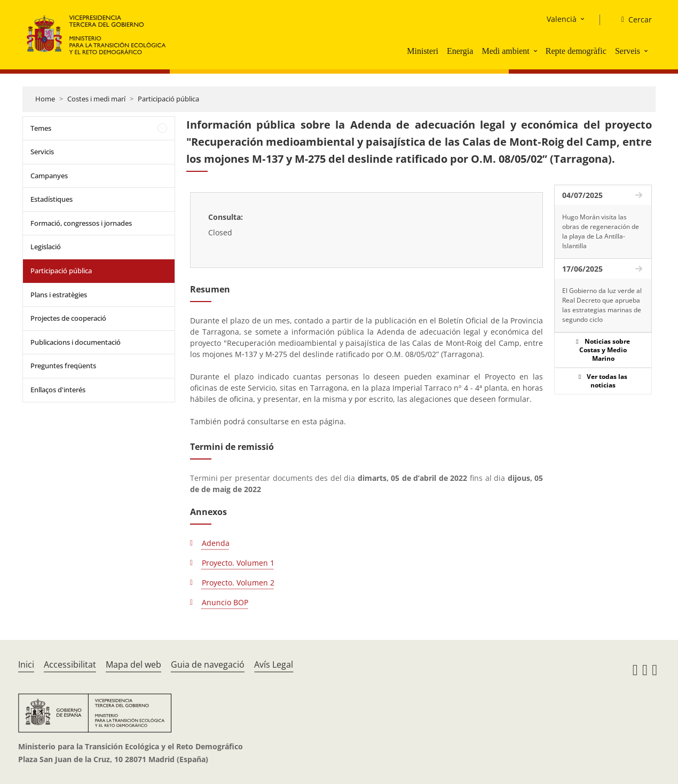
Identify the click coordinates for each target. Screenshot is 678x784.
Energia (460, 51)
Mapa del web (133, 664)
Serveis (628, 51)
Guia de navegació (208, 664)
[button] (537, 51)
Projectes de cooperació (68, 318)
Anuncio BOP (225, 602)
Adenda (216, 543)
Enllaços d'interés (58, 390)
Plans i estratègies (59, 295)
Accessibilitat (70, 664)
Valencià (562, 19)
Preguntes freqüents (63, 366)
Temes (41, 128)
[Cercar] (632, 20)
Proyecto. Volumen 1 (238, 563)
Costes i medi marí (96, 99)
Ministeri (423, 51)
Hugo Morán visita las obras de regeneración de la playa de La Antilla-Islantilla (601, 231)
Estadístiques (52, 199)
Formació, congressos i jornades (81, 223)
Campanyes (49, 176)
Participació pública (168, 99)
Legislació (46, 247)
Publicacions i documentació (76, 342)
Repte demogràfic (576, 51)
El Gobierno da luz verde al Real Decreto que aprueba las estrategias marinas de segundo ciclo (602, 305)
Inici (26, 664)
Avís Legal (274, 664)
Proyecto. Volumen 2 (238, 583)
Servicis (42, 152)
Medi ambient (505, 51)
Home (45, 99)
